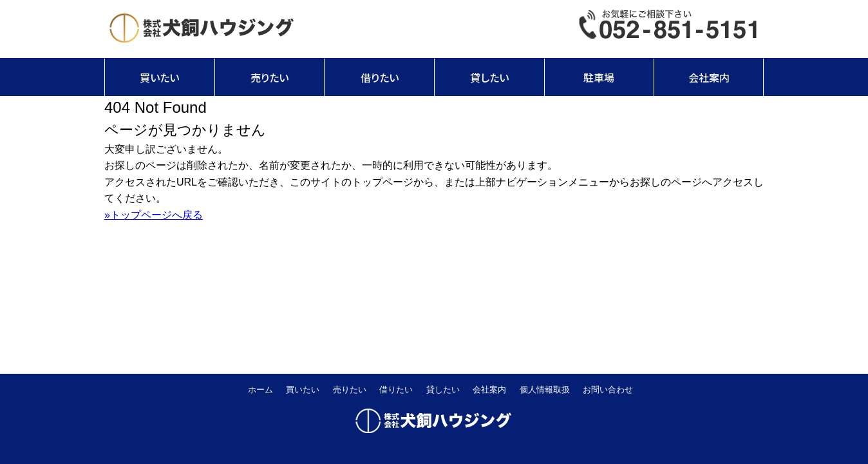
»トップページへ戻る (154, 215)
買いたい (159, 77)
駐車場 (599, 77)
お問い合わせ (608, 390)
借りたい (380, 77)
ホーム (260, 390)
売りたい (269, 77)
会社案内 (709, 77)
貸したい (489, 77)
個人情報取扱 (545, 390)
